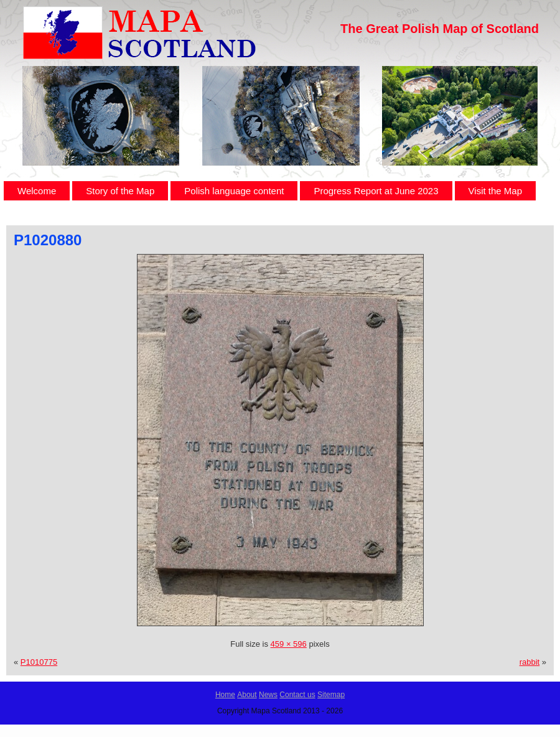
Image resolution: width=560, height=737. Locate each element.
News (268, 695)
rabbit (530, 662)
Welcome (37, 191)
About (247, 695)
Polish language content (234, 191)
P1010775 (39, 662)
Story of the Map (120, 191)
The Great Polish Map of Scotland (440, 29)
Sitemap (331, 695)
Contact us (297, 695)
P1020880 (48, 240)
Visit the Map (495, 191)
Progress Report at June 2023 (376, 191)
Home (225, 695)
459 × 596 (289, 644)
